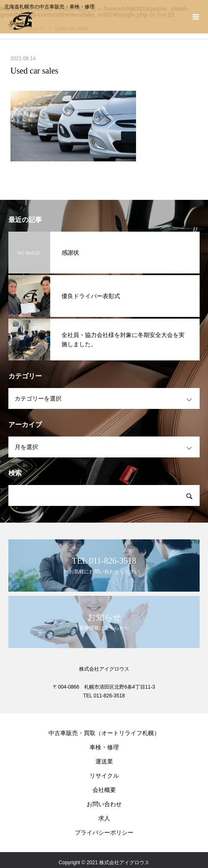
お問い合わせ (104, 804)
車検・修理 (104, 747)
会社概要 (104, 790)
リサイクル (104, 776)
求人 (104, 818)
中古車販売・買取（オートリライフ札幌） (104, 733)
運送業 (104, 761)
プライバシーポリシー (104, 832)
